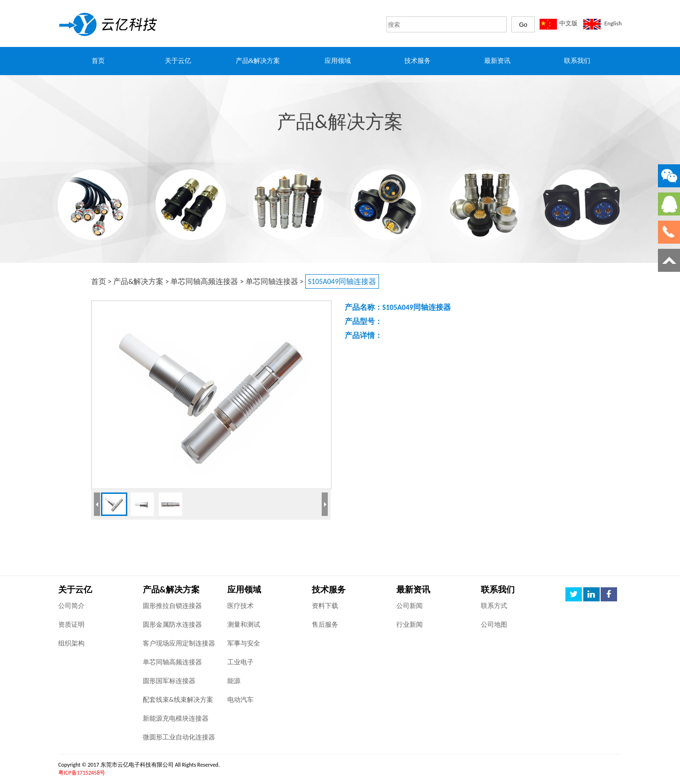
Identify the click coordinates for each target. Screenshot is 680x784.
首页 (99, 281)
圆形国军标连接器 (169, 681)
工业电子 (240, 662)
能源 (234, 681)
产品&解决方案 (138, 281)
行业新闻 (410, 625)
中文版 (568, 23)
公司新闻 (410, 606)
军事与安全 (244, 643)
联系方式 (494, 606)
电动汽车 (240, 700)
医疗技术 (240, 606)
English (613, 23)
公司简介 (71, 606)
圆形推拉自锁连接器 (172, 606)
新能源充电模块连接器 (176, 719)
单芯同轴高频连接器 (204, 281)
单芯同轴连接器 (272, 281)
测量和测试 (244, 625)
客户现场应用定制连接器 (179, 643)
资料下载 (325, 606)
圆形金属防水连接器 (172, 625)
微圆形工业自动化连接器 (179, 737)
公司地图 (494, 625)
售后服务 (325, 625)
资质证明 (71, 625)
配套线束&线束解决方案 (178, 700)
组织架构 (71, 643)
